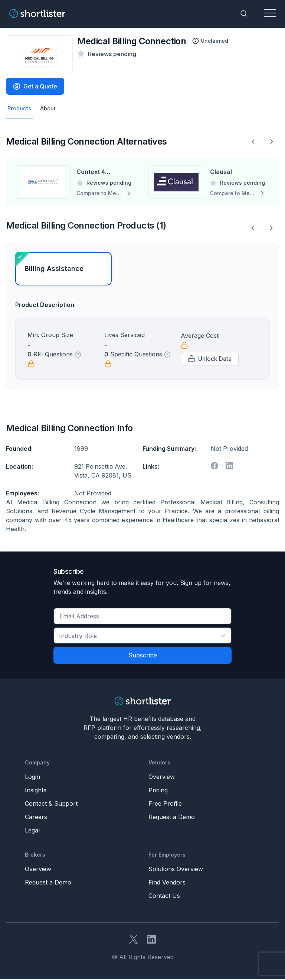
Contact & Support (51, 804)
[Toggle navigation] (270, 13)
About (50, 109)
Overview (162, 777)
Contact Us (164, 896)
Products (20, 109)
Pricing (158, 791)
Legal (32, 831)
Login (32, 777)
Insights (36, 791)
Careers (36, 818)
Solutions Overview (176, 870)
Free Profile (165, 804)
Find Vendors (167, 883)
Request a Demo (172, 818)
